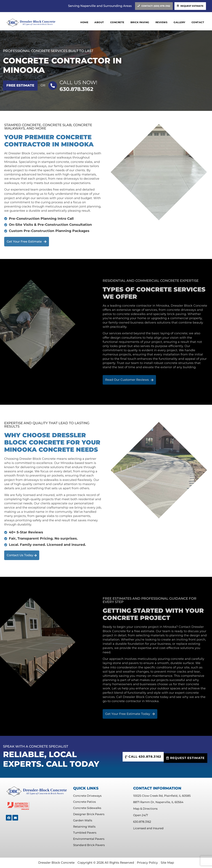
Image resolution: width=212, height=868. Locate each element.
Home (84, 22)
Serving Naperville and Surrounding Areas (100, 6)
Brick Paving (140, 22)
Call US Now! (78, 82)
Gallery (179, 22)
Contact (198, 22)
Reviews (162, 22)
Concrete (117, 22)
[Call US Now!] (53, 86)
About (99, 22)
